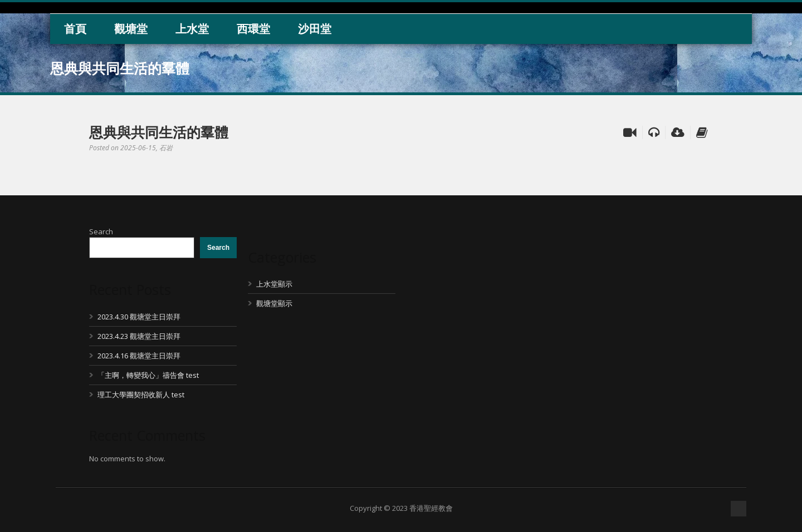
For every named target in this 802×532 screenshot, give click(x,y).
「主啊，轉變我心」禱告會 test (148, 375)
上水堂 (192, 29)
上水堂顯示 (274, 284)
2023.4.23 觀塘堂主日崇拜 (139, 336)
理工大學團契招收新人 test (141, 395)
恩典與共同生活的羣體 (159, 132)
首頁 (75, 29)
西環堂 (253, 29)
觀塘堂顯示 (274, 303)
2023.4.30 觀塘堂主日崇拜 (139, 317)
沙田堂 (315, 29)
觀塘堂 (131, 29)
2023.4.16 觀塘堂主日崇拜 (139, 356)
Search (101, 231)
